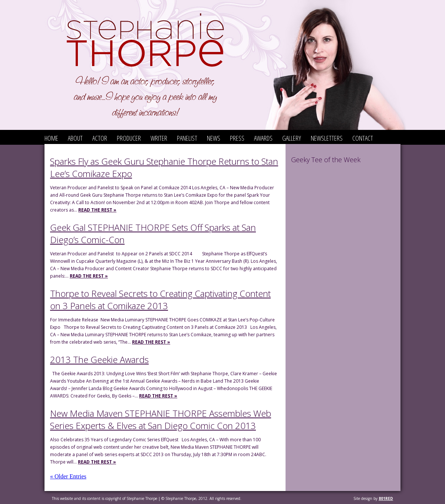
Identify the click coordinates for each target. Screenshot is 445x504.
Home (51, 138)
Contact (363, 138)
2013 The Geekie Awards (99, 359)
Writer (159, 138)
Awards (263, 138)
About (75, 138)
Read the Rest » (97, 210)
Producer (129, 138)
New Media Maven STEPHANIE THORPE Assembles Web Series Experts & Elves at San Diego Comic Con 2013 (161, 419)
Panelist (187, 138)
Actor (100, 138)
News (214, 138)
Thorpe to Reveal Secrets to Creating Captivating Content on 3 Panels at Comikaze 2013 (160, 300)
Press (237, 138)
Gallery (292, 138)
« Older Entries (68, 476)
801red (386, 498)
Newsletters (327, 138)
